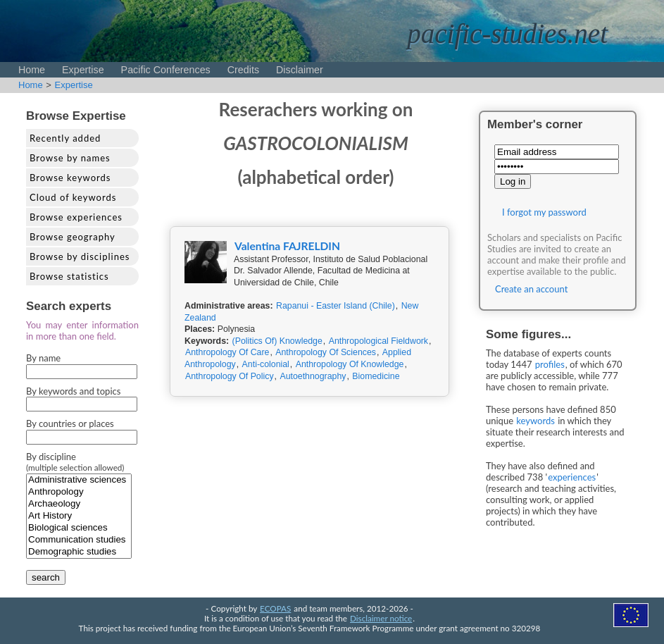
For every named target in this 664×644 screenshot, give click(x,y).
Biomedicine (376, 376)
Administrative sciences (79, 480)
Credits (243, 70)
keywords (535, 421)
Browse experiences (76, 217)
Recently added (65, 138)
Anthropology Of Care (227, 352)
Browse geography (73, 237)
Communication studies (79, 540)
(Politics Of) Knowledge (277, 341)
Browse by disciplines (80, 256)
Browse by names (70, 158)
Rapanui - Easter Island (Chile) (336, 306)
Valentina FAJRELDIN (287, 246)
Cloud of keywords (73, 197)
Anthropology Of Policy (230, 376)
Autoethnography (313, 376)
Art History (79, 516)
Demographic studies (79, 552)
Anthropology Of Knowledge (350, 364)
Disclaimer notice (381, 618)
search (46, 577)
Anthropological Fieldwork (378, 341)
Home (32, 70)
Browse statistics (69, 276)
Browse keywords (70, 178)
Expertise (83, 70)
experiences (572, 477)
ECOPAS (275, 608)
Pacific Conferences (166, 70)
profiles (550, 364)
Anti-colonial (266, 364)
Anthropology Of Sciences (326, 352)
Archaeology (79, 504)
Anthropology (79, 492)
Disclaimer (300, 70)
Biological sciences (79, 528)
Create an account (531, 289)
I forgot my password (544, 212)
